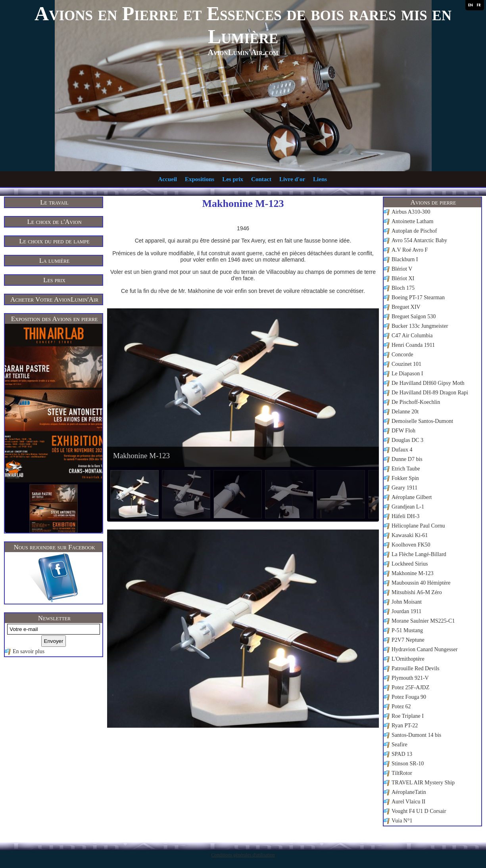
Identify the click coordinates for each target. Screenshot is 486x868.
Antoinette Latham (412, 221)
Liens (320, 179)
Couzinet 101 (406, 364)
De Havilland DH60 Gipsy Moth (428, 383)
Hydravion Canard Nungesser (425, 649)
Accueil (168, 179)
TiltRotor (402, 773)
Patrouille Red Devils (416, 668)
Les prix (233, 179)
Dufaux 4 (402, 450)
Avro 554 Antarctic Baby (419, 240)
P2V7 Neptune (408, 640)
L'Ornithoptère (408, 659)
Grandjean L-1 (408, 507)
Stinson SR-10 (408, 764)
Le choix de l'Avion (54, 222)
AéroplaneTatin (409, 792)
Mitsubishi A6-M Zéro (417, 592)
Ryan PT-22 (405, 726)
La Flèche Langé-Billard (419, 554)
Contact (261, 179)
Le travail (54, 202)
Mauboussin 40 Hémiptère (421, 583)
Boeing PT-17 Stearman (418, 297)
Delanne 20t (405, 412)
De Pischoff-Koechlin (416, 402)
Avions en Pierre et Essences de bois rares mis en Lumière (243, 25)
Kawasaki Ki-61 (410, 535)
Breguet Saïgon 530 (414, 316)
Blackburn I (405, 259)
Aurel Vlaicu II (408, 802)
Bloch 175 (403, 288)
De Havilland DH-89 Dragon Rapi (430, 393)
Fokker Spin (405, 478)
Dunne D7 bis (407, 459)
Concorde (402, 355)
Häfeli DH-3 (405, 516)
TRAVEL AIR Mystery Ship (423, 783)
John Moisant (407, 602)
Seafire (400, 745)
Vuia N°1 (402, 821)
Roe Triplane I (408, 716)
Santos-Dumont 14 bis (416, 735)
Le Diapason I (407, 374)
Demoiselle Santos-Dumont (422, 421)
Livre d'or (292, 179)
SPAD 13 (402, 754)
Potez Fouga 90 (409, 697)
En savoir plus (29, 651)
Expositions (200, 179)
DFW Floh (403, 431)
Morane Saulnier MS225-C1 (423, 621)
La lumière (55, 261)
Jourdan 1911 (406, 611)
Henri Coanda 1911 (413, 345)
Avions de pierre (433, 202)
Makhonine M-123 (412, 573)
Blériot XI (403, 278)
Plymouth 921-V (410, 678)
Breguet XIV (406, 307)
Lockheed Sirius (410, 564)
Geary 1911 (404, 488)
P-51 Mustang (407, 630)
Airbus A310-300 (411, 212)
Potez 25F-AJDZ (410, 687)
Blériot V (402, 269)
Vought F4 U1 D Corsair (419, 811)
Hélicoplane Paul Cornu (418, 526)
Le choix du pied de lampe (54, 241)
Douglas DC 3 (407, 440)
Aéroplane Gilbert (412, 497)
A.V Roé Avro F (410, 250)
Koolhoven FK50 (411, 545)
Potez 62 (401, 706)
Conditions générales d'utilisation (243, 855)
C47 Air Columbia (412, 336)
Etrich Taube (406, 469)
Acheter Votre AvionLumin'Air (54, 299)
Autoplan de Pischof (414, 231)
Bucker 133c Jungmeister (420, 326)
